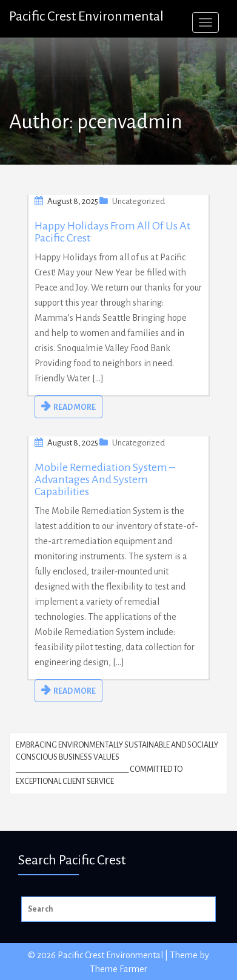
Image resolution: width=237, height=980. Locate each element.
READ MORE (75, 407)
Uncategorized (139, 201)
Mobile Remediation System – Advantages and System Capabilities (105, 479)
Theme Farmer (118, 969)
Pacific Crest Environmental (86, 16)
